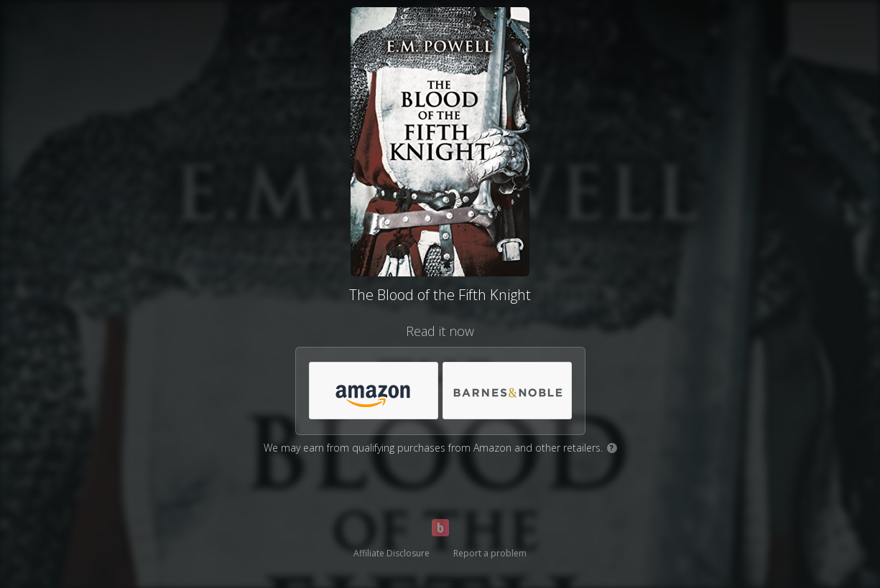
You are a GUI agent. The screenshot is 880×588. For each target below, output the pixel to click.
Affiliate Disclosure (392, 553)
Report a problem (490, 553)
